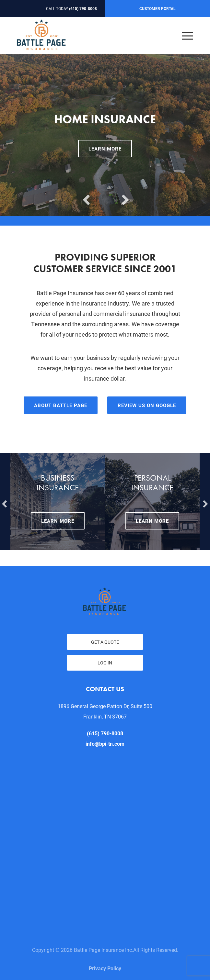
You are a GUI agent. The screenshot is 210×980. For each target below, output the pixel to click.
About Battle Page (61, 405)
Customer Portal (157, 8)
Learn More (105, 149)
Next (124, 195)
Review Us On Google (147, 405)
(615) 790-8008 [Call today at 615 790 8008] (83, 8)
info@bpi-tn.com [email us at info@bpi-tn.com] (105, 744)
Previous (86, 195)
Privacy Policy (105, 968)
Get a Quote (105, 642)
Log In (105, 663)
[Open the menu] (188, 35)
